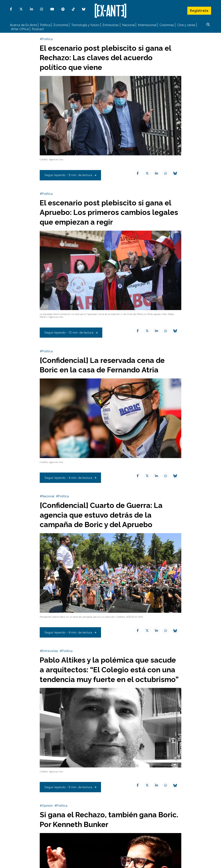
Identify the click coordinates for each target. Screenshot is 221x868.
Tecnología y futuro (85, 25)
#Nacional (47, 504)
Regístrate (199, 10)
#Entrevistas (49, 658)
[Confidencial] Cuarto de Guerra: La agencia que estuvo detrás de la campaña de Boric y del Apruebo (102, 522)
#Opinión (46, 822)
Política (45, 25)
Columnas (167, 25)
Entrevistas (111, 25)
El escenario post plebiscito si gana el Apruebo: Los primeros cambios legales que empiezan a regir (110, 220)
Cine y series (186, 25)
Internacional (147, 25)
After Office (20, 29)
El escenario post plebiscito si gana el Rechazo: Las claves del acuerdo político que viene (107, 66)
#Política (46, 47)
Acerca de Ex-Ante (23, 25)
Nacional (128, 25)
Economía (61, 25)
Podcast (38, 29)
